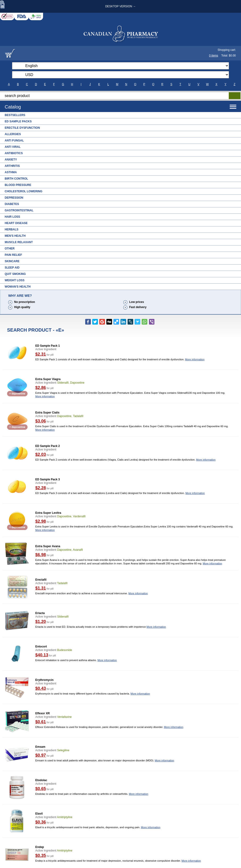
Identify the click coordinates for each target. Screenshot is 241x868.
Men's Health (15, 236)
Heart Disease (16, 223)
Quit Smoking (15, 274)
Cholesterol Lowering (24, 191)
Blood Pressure (18, 185)
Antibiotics (14, 153)
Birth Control (16, 179)
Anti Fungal (14, 141)
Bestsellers (15, 115)
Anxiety (11, 160)
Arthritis (12, 166)
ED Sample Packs (18, 121)
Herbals (12, 229)
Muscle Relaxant (19, 242)
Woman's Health (18, 287)
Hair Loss (12, 217)
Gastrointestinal (19, 210)
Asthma (11, 172)
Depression (14, 198)
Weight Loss (15, 280)
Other (10, 249)
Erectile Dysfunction (22, 128)
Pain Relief (13, 255)
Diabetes (12, 204)
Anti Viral (13, 147)
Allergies (13, 134)
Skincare (12, 261)
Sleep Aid (12, 268)
